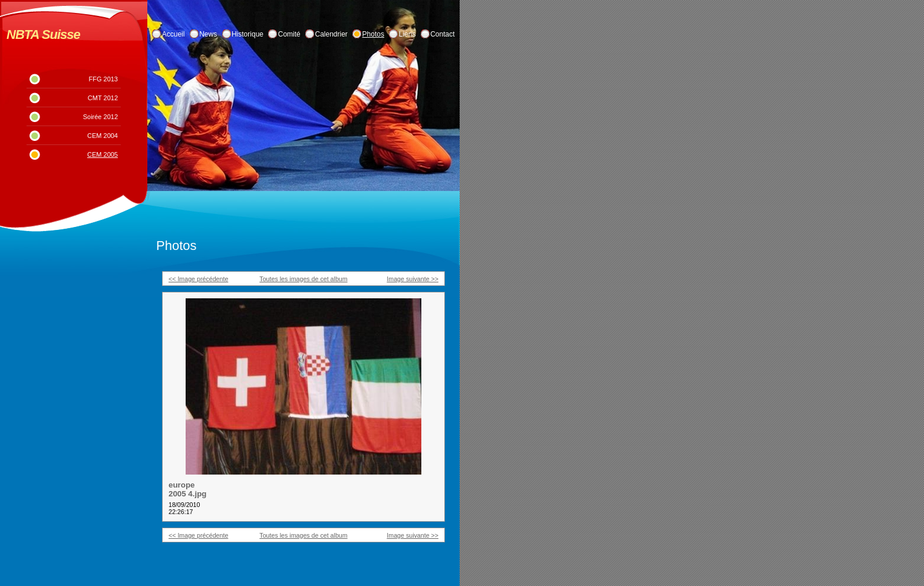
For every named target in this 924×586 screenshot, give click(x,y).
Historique (247, 34)
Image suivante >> (412, 279)
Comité (289, 34)
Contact (442, 34)
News (208, 34)
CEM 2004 (103, 136)
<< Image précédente (198, 279)
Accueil (174, 34)
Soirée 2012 (100, 117)
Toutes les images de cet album (303, 279)
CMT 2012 (103, 98)
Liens (407, 34)
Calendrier (331, 34)
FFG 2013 (103, 79)
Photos (373, 34)
